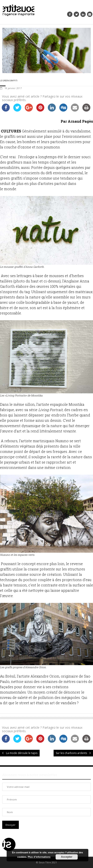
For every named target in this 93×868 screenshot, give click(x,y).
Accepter (67, 857)
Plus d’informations (39, 857)
